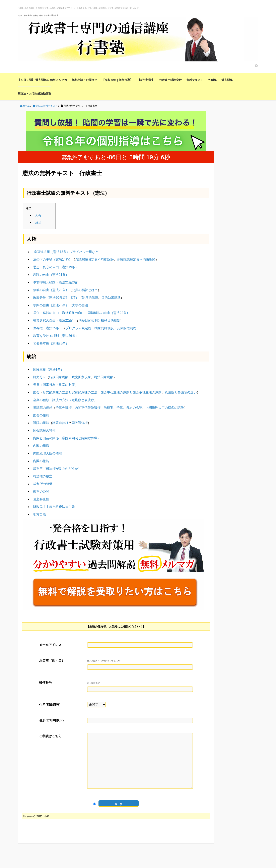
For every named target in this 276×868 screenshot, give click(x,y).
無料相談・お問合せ (84, 80)
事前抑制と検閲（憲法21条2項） (57, 282)
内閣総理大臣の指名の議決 (165, 408)
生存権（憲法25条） (48, 328)
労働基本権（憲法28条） (51, 343)
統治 (38, 223)
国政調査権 (80, 423)
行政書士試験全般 (170, 80)
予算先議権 (64, 408)
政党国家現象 (81, 377)
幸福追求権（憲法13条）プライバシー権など (66, 252)
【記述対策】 (146, 80)
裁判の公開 (41, 492)
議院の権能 (41, 423)
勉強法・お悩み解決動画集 (34, 94)
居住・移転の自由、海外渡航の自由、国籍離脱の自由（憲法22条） (81, 313)
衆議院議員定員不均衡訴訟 (94, 259)
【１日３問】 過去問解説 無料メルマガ (42, 80)
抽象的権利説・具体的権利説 (115, 328)
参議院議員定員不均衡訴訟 (136, 259)
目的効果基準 (111, 298)
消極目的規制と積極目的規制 (99, 320)
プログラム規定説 (78, 328)
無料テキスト (195, 80)
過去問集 (227, 80)
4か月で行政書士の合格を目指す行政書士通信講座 (38, 15)
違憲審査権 (41, 499)
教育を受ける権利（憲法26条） (56, 336)
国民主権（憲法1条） (48, 369)
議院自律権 (60, 423)
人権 (38, 215)
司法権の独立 (43, 476)
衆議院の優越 (43, 408)
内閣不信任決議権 (88, 408)
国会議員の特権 (44, 430)
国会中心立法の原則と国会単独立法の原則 (131, 392)
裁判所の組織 (43, 484)
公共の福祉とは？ (85, 290)
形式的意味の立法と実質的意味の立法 (70, 392)
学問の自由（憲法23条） (51, 305)
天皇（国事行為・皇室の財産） (56, 385)
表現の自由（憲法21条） (51, 275)
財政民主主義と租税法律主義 (54, 507)
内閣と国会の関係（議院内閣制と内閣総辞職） (67, 438)
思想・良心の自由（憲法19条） (56, 267)
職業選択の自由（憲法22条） (54, 320)
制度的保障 (90, 298)
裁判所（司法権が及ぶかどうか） (57, 469)
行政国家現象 (59, 377)
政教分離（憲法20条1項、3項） (56, 298)
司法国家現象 (104, 377)
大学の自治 (80, 305)
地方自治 (40, 514)
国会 (36, 392)
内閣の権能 (41, 461)
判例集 (212, 80)
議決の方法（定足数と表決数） (75, 400)
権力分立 (40, 377)
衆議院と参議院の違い (181, 392)
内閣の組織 (41, 446)
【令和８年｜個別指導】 (117, 80)
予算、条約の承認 (129, 408)
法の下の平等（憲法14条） (53, 259)
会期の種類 (41, 400)
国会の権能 (41, 415)
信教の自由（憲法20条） (51, 290)
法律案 (109, 408)
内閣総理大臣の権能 (48, 453)
